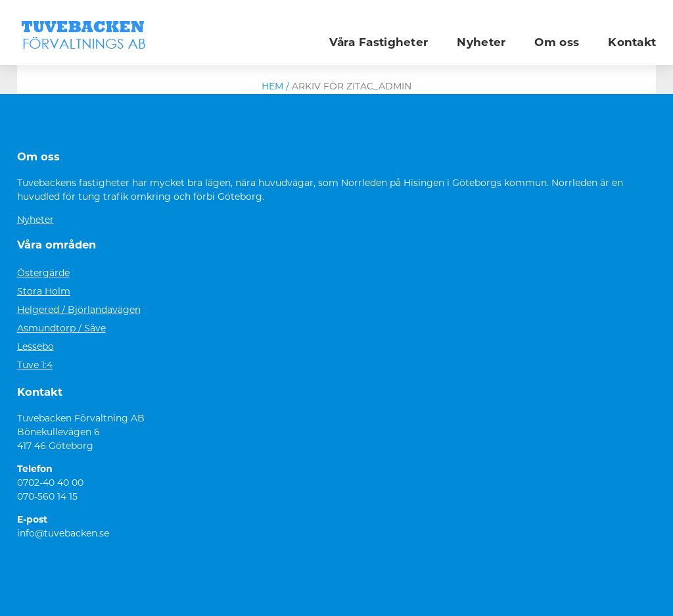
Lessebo (35, 347)
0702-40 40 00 (50, 484)
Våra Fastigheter (379, 43)
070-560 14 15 (47, 497)
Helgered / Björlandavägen (79, 311)
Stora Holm (44, 292)
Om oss (557, 43)
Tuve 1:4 (35, 366)
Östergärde (43, 274)
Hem (272, 87)
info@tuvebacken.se (63, 534)
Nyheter (481, 43)
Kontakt (632, 43)
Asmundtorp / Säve (61, 329)
